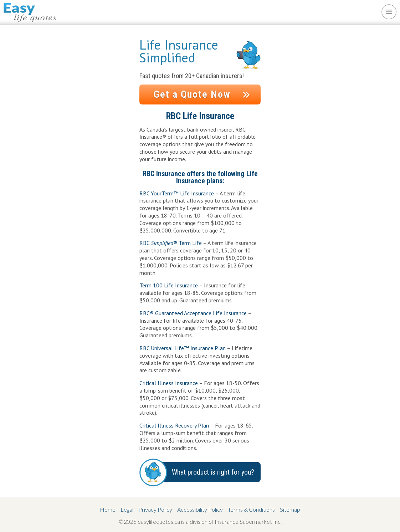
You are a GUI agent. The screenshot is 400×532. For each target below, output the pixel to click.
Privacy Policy (155, 509)
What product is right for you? (213, 472)
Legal (127, 509)
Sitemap (290, 509)
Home (108, 509)
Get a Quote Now (192, 94)
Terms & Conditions (251, 509)
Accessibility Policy (200, 509)
